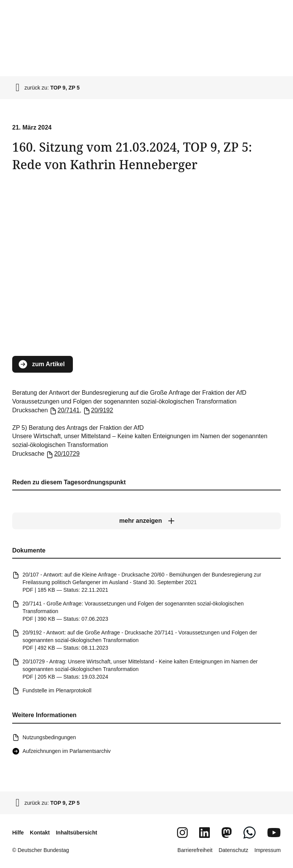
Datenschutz (233, 850)
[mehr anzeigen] (146, 521)
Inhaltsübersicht (76, 833)
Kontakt (40, 833)
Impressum (268, 850)
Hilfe (18, 833)
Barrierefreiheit (195, 850)
